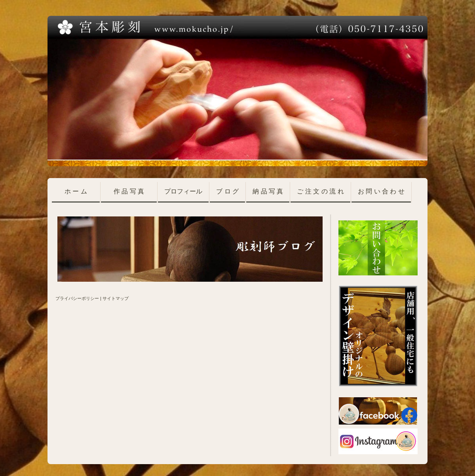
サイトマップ (116, 298)
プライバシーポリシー (77, 298)
